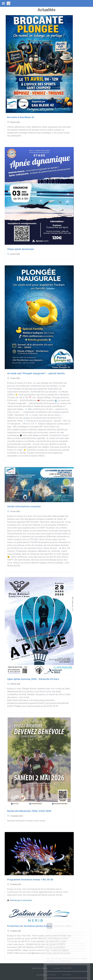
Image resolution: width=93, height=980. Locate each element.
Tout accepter (67, 971)
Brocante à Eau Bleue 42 (21, 117)
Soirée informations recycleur (24, 506)
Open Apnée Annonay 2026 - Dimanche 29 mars (33, 679)
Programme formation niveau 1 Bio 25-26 (30, 880)
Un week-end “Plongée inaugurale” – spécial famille (36, 373)
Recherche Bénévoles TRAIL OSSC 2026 (29, 811)
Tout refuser (67, 964)
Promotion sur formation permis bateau (29, 926)
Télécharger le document (20, 900)
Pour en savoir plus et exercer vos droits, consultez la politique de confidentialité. (67, 949)
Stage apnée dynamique (21, 249)
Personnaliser (67, 958)
